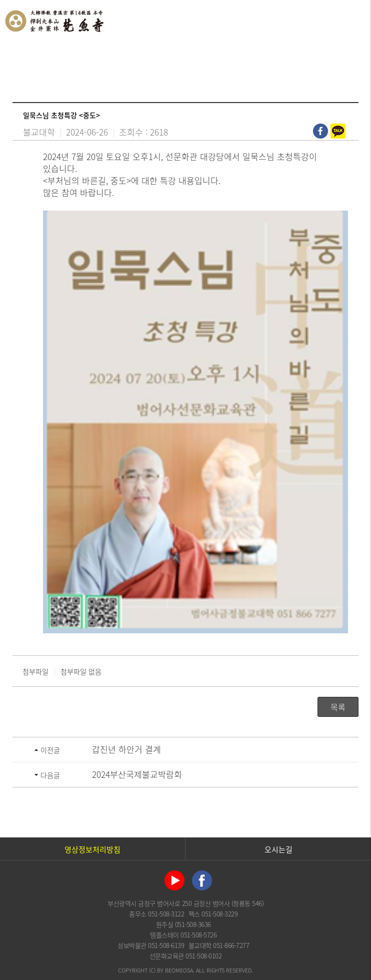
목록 (338, 707)
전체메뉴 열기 (353, 20)
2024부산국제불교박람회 (137, 774)
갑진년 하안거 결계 (126, 749)
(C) (152, 970)
